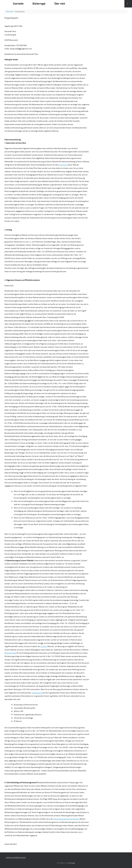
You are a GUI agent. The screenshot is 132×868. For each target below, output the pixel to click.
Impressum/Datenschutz (16, 857)
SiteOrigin (72, 863)
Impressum (63, 165)
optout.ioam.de (38, 693)
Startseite (18, 4)
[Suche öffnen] (128, 4)
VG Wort (44, 647)
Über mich (60, 4)
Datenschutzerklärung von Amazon (66, 819)
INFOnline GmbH (10, 653)
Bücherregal (39, 4)
